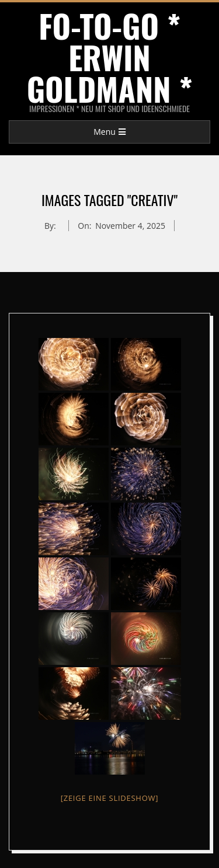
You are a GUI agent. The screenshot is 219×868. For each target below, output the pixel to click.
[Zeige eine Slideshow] (110, 798)
